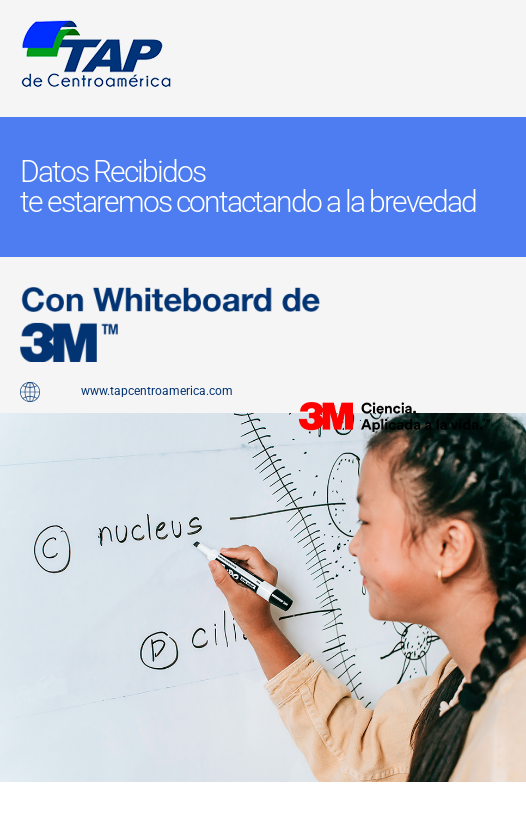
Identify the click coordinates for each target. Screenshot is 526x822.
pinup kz (21, 792)
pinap (16, 452)
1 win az (24, 452)
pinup (20, 452)
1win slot (12, 792)
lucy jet (16, 792)
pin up (12, 452)
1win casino (28, 792)
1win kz (34, 792)
